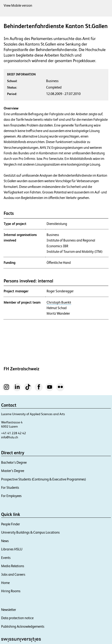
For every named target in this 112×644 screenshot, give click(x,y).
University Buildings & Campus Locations (30, 532)
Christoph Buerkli (59, 302)
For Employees (11, 496)
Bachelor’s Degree (14, 462)
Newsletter (9, 610)
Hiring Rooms (11, 591)
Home (5, 583)
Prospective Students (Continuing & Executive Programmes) (44, 479)
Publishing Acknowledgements (23, 626)
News (5, 541)
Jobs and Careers (13, 574)
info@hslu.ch (10, 437)
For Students (10, 487)
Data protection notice (17, 618)
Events (6, 558)
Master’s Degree (13, 471)
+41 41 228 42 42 (14, 433)
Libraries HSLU (12, 549)
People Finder (11, 524)
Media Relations (13, 566)
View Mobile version (18, 5)
